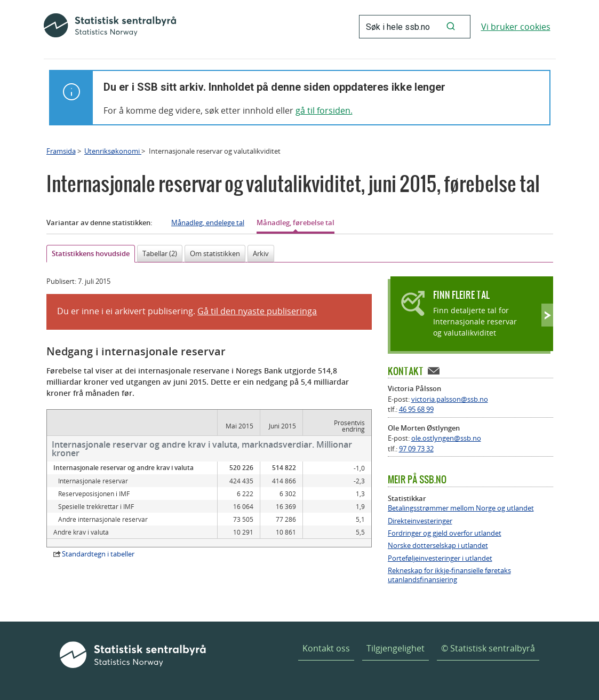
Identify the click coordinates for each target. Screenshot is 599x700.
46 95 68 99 (416, 409)
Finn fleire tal (461, 295)
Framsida (61, 151)
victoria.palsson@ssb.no (450, 399)
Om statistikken (215, 253)
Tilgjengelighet (396, 648)
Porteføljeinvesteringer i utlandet (440, 558)
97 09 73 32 (416, 449)
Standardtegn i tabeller (98, 554)
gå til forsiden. (324, 110)
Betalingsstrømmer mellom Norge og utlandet (461, 508)
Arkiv (261, 253)
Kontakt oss (326, 648)
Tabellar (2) (160, 253)
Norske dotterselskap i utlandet (438, 546)
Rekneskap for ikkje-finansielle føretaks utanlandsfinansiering (449, 575)
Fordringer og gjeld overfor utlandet (445, 533)
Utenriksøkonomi (113, 151)
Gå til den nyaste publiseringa (257, 311)
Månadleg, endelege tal (208, 222)
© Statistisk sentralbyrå (488, 648)
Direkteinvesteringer (420, 521)
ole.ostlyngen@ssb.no (446, 438)
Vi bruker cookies (516, 27)
